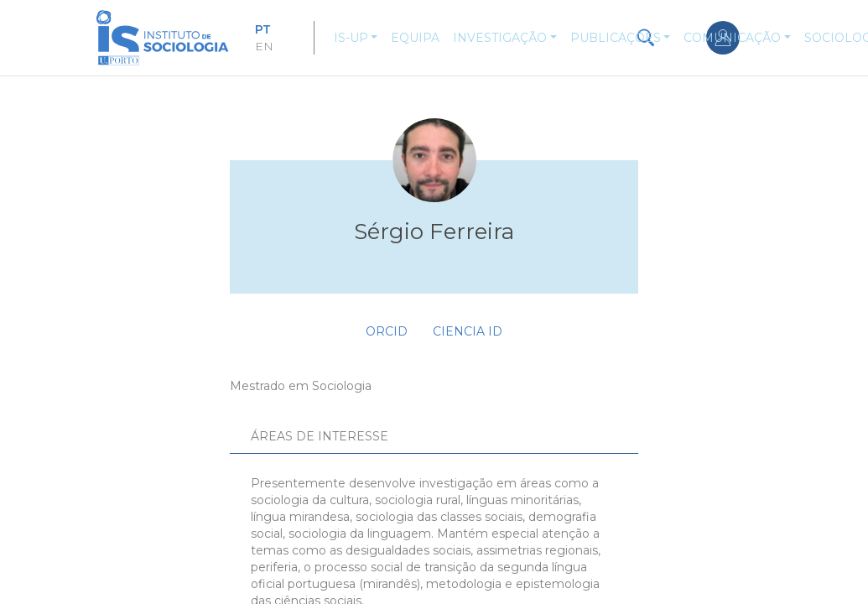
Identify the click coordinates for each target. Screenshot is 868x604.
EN (264, 46)
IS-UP (351, 38)
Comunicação (732, 38)
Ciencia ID (468, 331)
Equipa (415, 38)
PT (263, 29)
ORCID (387, 331)
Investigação (500, 38)
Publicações (616, 38)
